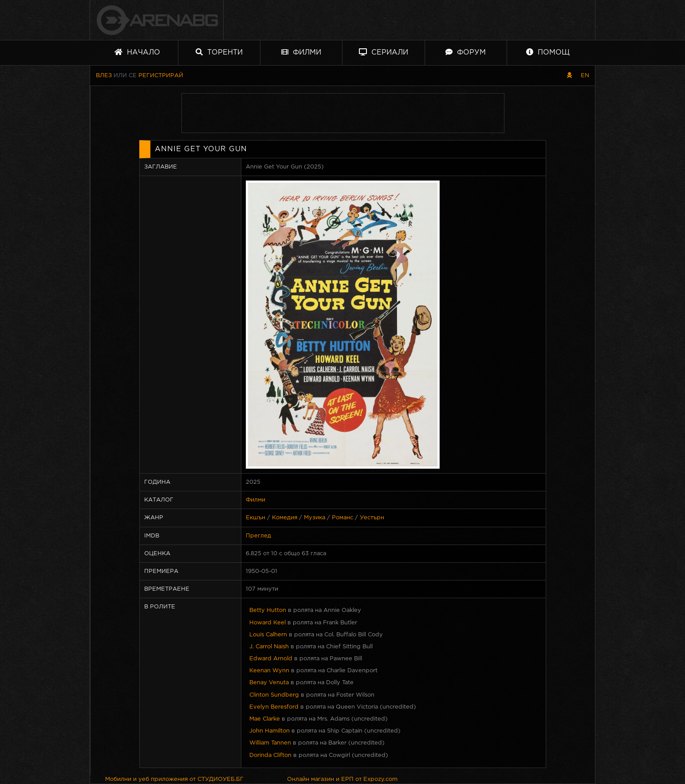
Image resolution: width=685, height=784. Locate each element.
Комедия (285, 518)
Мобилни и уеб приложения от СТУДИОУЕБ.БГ (174, 779)
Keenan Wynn (269, 671)
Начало (137, 52)
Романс (342, 518)
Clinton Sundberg (274, 695)
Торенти (219, 52)
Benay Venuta (269, 683)
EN (585, 76)
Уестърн (372, 518)
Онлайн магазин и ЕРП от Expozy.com (342, 779)
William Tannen (270, 743)
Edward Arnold (271, 659)
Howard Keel (268, 623)
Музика (315, 518)
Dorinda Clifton (270, 755)
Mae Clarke (265, 719)
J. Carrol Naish (269, 647)
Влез (104, 76)
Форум (466, 52)
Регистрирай (161, 76)
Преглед (258, 536)
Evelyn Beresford (274, 707)
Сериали (384, 52)
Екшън (256, 518)
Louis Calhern (268, 635)
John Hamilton (270, 731)
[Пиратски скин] (569, 76)
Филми (301, 52)
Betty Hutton (268, 610)
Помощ (548, 52)
